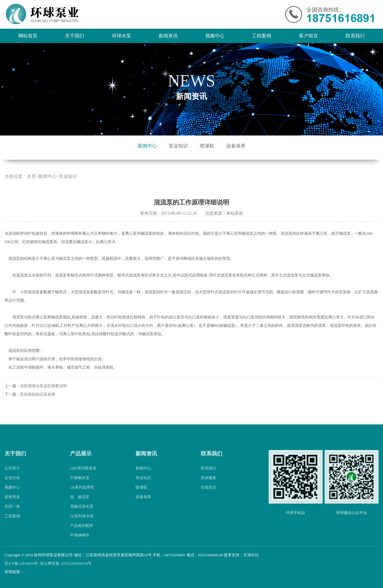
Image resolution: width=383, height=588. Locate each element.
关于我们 (75, 36)
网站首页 (28, 36)
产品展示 (81, 460)
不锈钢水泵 (80, 485)
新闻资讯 (168, 36)
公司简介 (12, 475)
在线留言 (209, 494)
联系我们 (355, 36)
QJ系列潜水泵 (82, 523)
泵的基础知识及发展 (38, 401)
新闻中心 (147, 146)
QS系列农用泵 (82, 494)
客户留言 (308, 36)
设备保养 (236, 146)
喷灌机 (207, 146)
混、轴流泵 (80, 504)
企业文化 (12, 485)
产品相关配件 (82, 533)
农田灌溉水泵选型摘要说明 (43, 393)
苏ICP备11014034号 (21, 563)
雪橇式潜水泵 (82, 513)
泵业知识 (178, 146)
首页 (31, 183)
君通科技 (251, 555)
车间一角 (12, 513)
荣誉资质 (12, 504)
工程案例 (262, 36)
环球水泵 (121, 36)
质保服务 (209, 485)
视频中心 (215, 36)
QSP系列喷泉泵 (83, 475)
